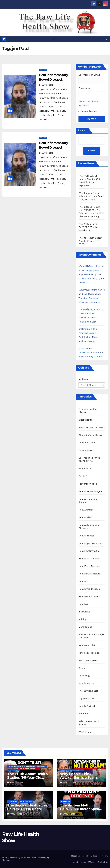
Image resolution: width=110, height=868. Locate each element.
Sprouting (84, 676)
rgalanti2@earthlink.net (92, 266)
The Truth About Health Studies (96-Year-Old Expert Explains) (27, 777)
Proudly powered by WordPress (17, 858)
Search (82, 130)
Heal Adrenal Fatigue (90, 491)
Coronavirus (85, 450)
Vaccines (84, 714)
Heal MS (83, 604)
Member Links (79, 862)
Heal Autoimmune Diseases (89, 526)
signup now (84, 101)
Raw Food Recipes (89, 653)
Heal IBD (43, 70)
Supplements (86, 683)
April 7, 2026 (16, 814)
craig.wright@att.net (90, 309)
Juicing (82, 619)
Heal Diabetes (86, 536)
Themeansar (8, 860)
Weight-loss (85, 732)
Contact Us (103, 862)
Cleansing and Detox (90, 435)
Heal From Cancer (89, 558)
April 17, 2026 (16, 783)
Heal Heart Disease (89, 574)
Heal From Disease (89, 566)
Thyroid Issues (87, 698)
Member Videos (90, 856)
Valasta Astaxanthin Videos (90, 723)
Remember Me (88, 111)
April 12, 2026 (69, 783)
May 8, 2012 (47, 85)
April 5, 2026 (69, 814)
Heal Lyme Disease (89, 589)
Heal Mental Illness (89, 596)
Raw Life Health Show (11, 22)
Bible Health (86, 420)
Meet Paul (76, 856)
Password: (84, 88)
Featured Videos (88, 484)
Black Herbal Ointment (92, 427)
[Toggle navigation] (56, 39)
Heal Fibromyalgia (89, 551)
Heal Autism (85, 517)
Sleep (82, 668)
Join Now (104, 856)
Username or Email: (90, 75)
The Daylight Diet (88, 691)
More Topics (85, 627)
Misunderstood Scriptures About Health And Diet (88, 318)
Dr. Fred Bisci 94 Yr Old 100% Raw (89, 459)
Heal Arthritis (86, 510)
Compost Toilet (87, 443)
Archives (83, 379)
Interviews (84, 612)
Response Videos (88, 660)
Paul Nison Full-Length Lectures (92, 636)
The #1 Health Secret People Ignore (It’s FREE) (90, 241)
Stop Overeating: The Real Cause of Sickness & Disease (90, 298)
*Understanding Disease (87, 411)
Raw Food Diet (87, 645)
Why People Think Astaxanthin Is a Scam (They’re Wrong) (91, 196)
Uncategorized (87, 706)
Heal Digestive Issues (91, 543)
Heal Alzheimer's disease (88, 501)
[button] (106, 39)
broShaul (83, 329)
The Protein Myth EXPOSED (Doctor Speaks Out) (89, 227)
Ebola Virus (85, 469)
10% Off (92, 862)
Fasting (83, 476)
